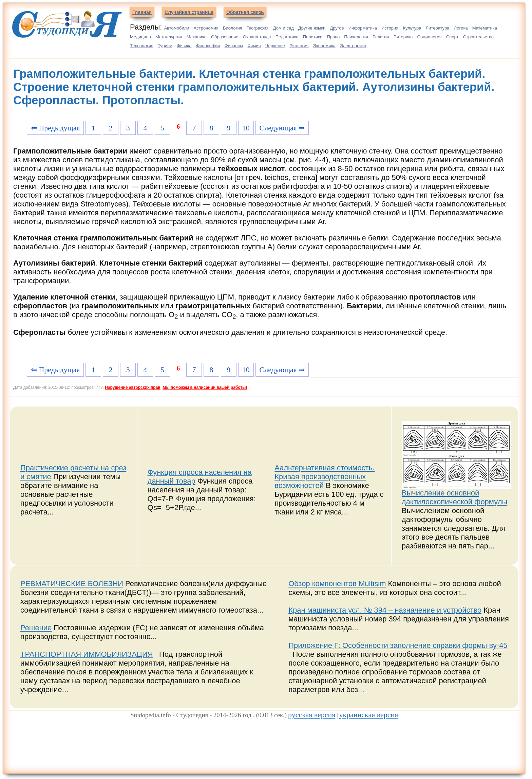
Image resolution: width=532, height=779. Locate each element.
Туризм (165, 46)
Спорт (452, 37)
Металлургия (169, 37)
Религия (381, 37)
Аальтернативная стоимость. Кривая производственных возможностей (325, 477)
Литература (438, 28)
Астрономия (206, 28)
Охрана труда (257, 37)
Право (333, 37)
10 (246, 128)
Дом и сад (283, 28)
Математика (485, 28)
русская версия (312, 715)
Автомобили (176, 28)
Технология (142, 46)
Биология (233, 28)
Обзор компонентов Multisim (337, 584)
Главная (142, 12)
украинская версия (369, 715)
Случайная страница (189, 12)
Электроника (353, 46)
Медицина (140, 37)
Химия (254, 46)
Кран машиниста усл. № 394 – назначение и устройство (385, 610)
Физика (184, 46)
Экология (299, 46)
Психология (356, 37)
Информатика (363, 28)
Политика (313, 37)
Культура (412, 28)
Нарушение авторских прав (132, 387)
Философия (208, 46)
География (258, 28)
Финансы (234, 46)
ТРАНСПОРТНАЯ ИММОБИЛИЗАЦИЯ (87, 654)
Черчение (275, 46)
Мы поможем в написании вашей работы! (205, 387)
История (390, 28)
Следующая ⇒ (282, 128)
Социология (430, 37)
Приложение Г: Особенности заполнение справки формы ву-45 (398, 645)
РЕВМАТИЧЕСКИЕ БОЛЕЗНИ (72, 584)
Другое (337, 28)
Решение (36, 628)
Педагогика (287, 37)
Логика (461, 28)
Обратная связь (245, 12)
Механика (197, 37)
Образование (225, 37)
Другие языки (312, 28)
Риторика (403, 37)
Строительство (478, 37)
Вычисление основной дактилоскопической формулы (454, 497)
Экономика (324, 46)
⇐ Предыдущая (55, 128)
